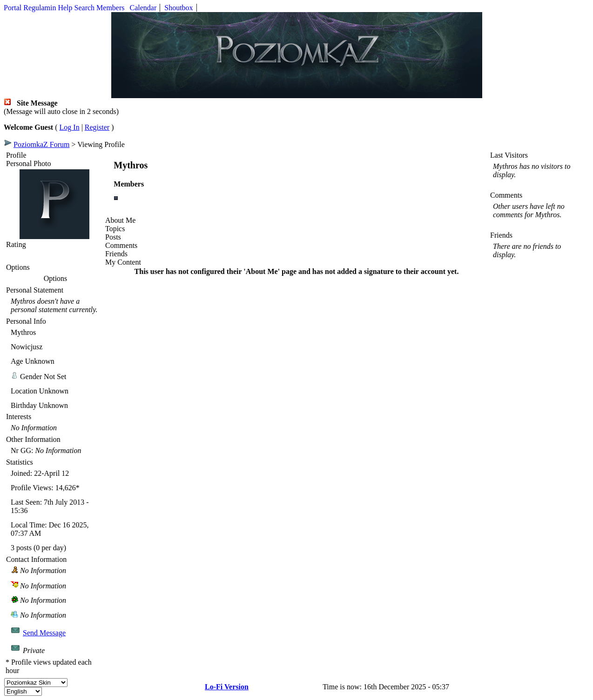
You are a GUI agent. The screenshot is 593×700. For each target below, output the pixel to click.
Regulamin (40, 8)
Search (85, 8)
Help (65, 8)
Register (97, 127)
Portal (13, 8)
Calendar (143, 8)
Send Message (44, 633)
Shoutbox (179, 8)
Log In (70, 127)
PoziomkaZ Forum (41, 144)
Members (110, 8)
